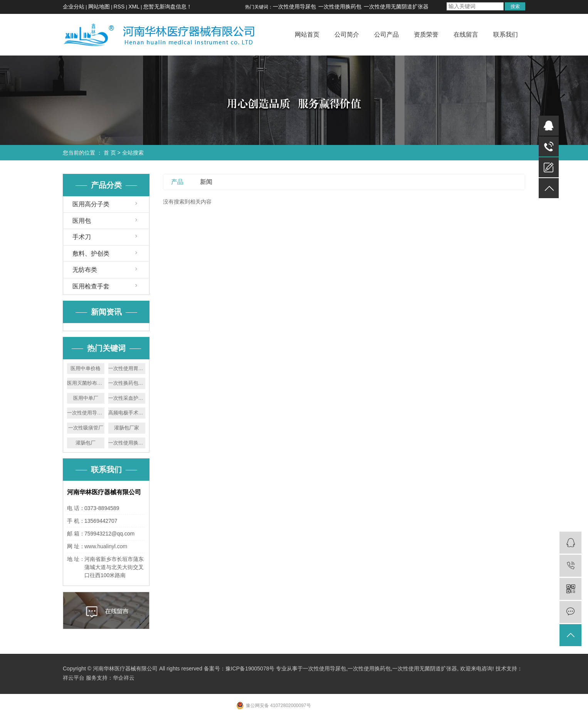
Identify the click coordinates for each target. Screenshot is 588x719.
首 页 (110, 153)
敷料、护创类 (91, 253)
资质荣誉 (426, 35)
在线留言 (466, 35)
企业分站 (74, 7)
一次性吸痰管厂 (86, 428)
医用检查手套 (91, 286)
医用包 (82, 221)
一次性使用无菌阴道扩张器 (396, 7)
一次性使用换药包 (340, 7)
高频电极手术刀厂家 (127, 413)
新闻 (206, 182)
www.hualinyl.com (106, 546)
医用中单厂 (86, 398)
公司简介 (347, 35)
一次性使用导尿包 (294, 7)
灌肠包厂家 (127, 428)
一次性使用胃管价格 (127, 368)
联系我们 (506, 35)
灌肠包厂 (86, 443)
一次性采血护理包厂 (127, 398)
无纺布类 (85, 270)
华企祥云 (124, 678)
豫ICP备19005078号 (250, 668)
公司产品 (386, 35)
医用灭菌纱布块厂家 (86, 383)
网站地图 (99, 7)
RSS (119, 7)
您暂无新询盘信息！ (168, 7)
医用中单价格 (86, 368)
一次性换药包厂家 (127, 383)
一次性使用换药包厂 (127, 443)
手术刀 (82, 237)
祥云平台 (74, 678)
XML (134, 7)
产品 (177, 182)
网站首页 (307, 35)
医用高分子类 (91, 204)
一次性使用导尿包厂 (86, 413)
